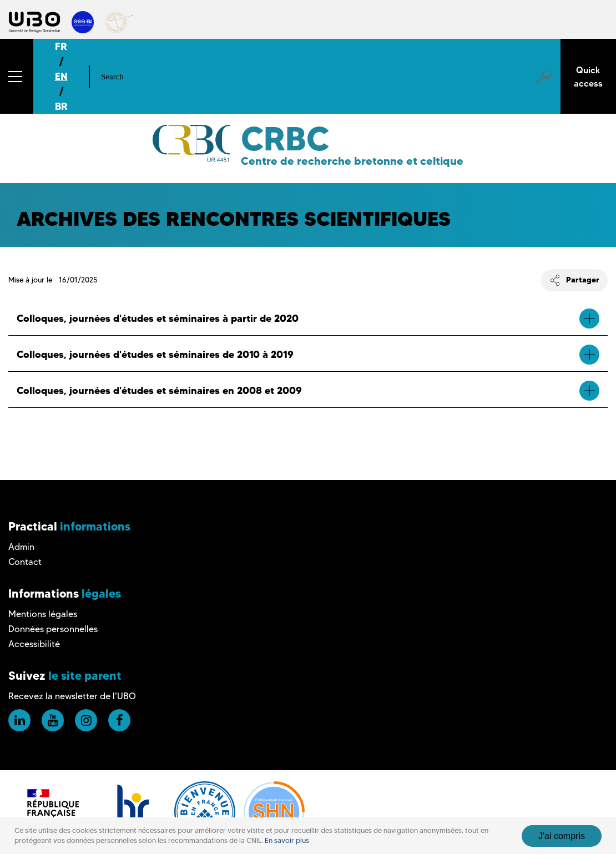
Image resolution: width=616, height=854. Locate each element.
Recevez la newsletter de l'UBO (72, 696)
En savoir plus (287, 840)
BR (61, 106)
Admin (21, 547)
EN (61, 76)
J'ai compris (562, 836)
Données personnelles (53, 629)
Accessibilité (34, 644)
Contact (25, 562)
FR (61, 46)
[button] (17, 76)
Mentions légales (43, 614)
